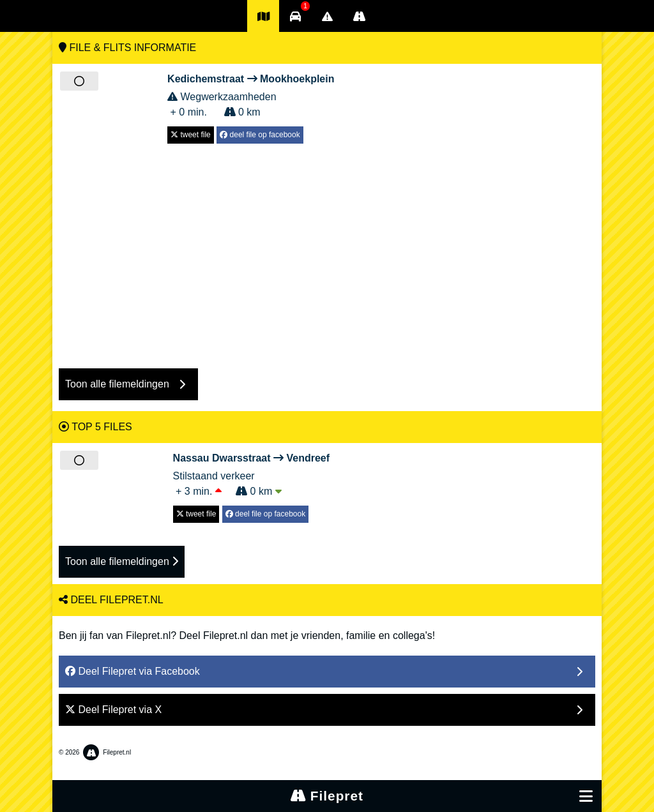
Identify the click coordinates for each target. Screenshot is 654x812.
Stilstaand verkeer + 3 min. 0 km (251, 474)
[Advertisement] (327, 250)
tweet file (191, 135)
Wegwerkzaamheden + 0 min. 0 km (251, 94)
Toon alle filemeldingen (122, 561)
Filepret (327, 796)
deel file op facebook (260, 135)
